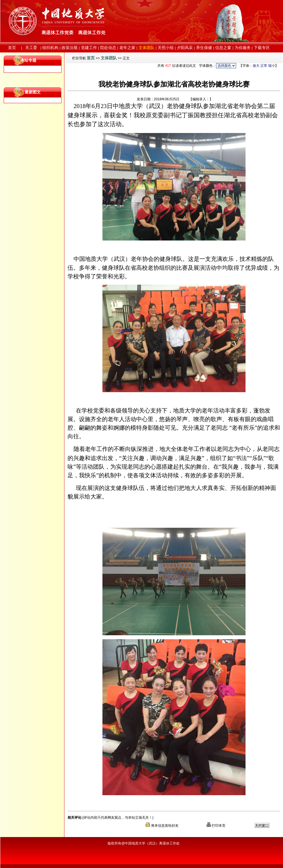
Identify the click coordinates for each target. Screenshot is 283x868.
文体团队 (109, 58)
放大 (256, 66)
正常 (264, 66)
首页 (91, 58)
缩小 (272, 66)
